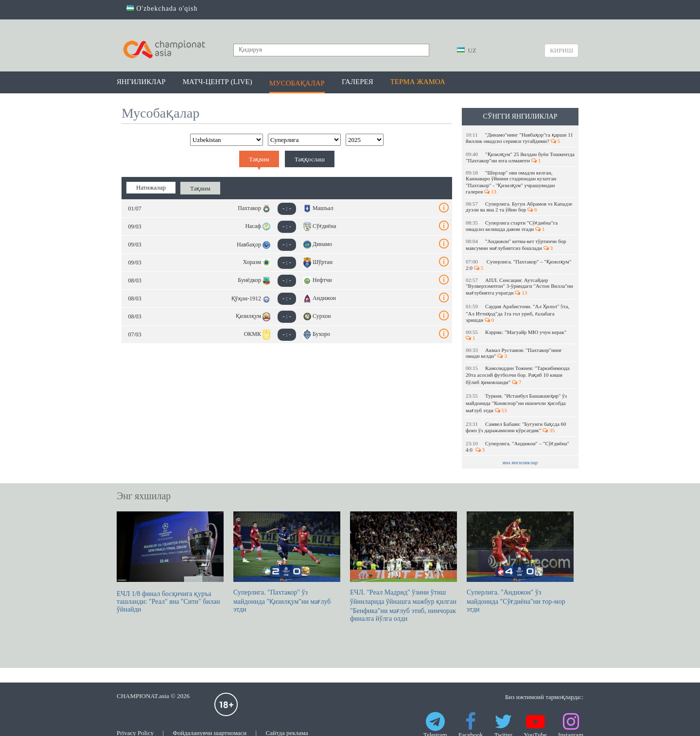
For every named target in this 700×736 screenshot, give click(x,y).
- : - (287, 209)
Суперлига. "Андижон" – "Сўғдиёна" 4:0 (517, 447)
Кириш (561, 50)
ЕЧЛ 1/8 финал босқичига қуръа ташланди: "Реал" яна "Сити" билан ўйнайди (170, 562)
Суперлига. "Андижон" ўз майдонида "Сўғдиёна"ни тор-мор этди (520, 562)
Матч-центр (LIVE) (218, 82)
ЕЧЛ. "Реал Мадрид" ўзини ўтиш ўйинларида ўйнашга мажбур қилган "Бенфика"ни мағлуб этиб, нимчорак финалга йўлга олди (403, 567)
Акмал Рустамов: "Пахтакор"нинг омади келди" (514, 353)
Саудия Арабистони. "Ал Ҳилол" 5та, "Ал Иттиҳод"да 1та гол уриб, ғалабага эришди (517, 313)
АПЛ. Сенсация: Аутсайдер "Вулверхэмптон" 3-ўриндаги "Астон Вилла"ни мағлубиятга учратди (519, 286)
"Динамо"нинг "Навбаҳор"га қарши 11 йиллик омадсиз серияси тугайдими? (519, 138)
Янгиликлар (141, 82)
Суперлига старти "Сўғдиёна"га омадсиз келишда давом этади (512, 226)
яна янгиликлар (520, 462)
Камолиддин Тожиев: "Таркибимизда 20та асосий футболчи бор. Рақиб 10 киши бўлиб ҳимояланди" (518, 375)
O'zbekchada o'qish (162, 9)
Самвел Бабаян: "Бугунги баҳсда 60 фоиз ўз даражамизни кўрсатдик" (516, 427)
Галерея (358, 82)
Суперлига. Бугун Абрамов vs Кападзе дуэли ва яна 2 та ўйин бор (519, 207)
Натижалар (151, 187)
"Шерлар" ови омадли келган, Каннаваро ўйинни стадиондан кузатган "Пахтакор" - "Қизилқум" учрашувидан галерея (511, 182)
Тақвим (259, 159)
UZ (467, 50)
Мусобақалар (297, 83)
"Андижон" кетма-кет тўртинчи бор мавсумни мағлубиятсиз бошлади (516, 245)
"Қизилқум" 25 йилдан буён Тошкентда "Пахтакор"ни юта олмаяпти (520, 157)
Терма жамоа (418, 82)
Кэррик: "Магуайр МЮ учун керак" (517, 335)
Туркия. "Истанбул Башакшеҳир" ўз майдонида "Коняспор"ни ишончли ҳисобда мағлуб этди (516, 403)
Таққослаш (310, 159)
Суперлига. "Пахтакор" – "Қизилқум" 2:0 (518, 265)
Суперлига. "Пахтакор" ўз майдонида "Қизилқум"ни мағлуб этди (287, 562)
